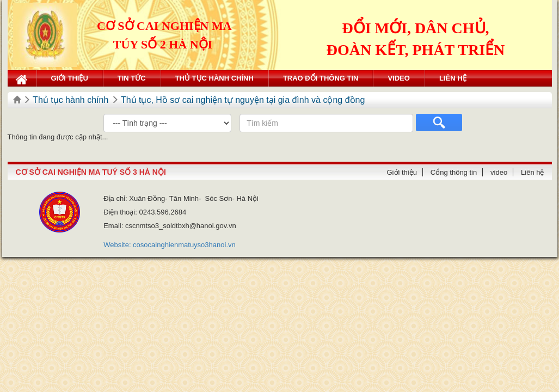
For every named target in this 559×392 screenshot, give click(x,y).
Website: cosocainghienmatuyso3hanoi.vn (170, 245)
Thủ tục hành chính (214, 78)
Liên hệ (453, 78)
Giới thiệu (70, 78)
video (398, 78)
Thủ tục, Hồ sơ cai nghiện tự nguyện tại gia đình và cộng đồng (243, 100)
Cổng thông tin (454, 172)
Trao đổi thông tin (321, 78)
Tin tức (132, 78)
